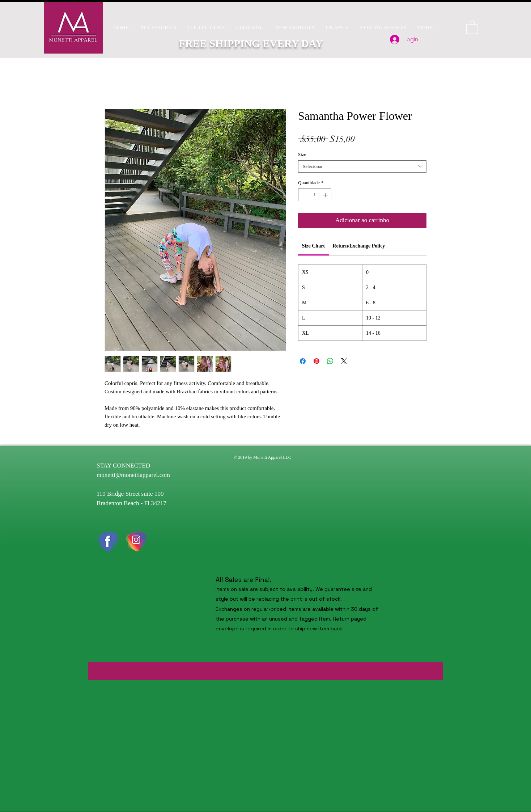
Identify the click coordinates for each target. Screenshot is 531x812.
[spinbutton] (315, 195)
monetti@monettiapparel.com (133, 475)
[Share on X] (344, 361)
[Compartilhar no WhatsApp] (330, 361)
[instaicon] (136, 541)
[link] (313, 246)
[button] (206, 28)
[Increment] (326, 195)
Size (302, 154)
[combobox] (362, 166)
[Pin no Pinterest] (317, 361)
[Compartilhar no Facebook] (303, 361)
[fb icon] (107, 541)
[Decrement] (303, 195)
